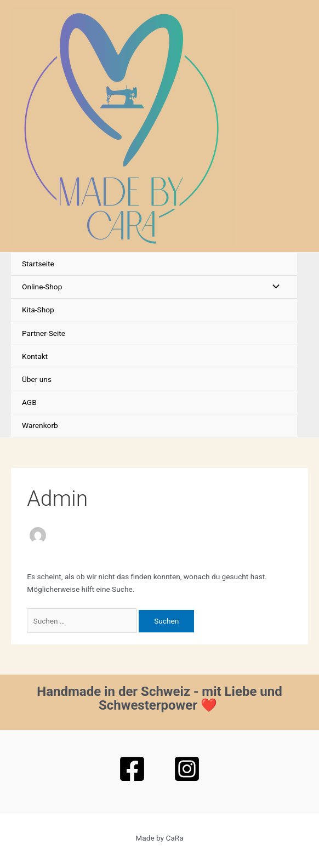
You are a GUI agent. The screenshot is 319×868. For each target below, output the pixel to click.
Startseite (38, 264)
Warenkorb (40, 425)
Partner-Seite (44, 333)
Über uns (37, 379)
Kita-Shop (38, 310)
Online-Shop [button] (42, 287)
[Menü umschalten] (273, 287)
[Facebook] (132, 769)
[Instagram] (187, 769)
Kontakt (35, 356)
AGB (29, 402)
